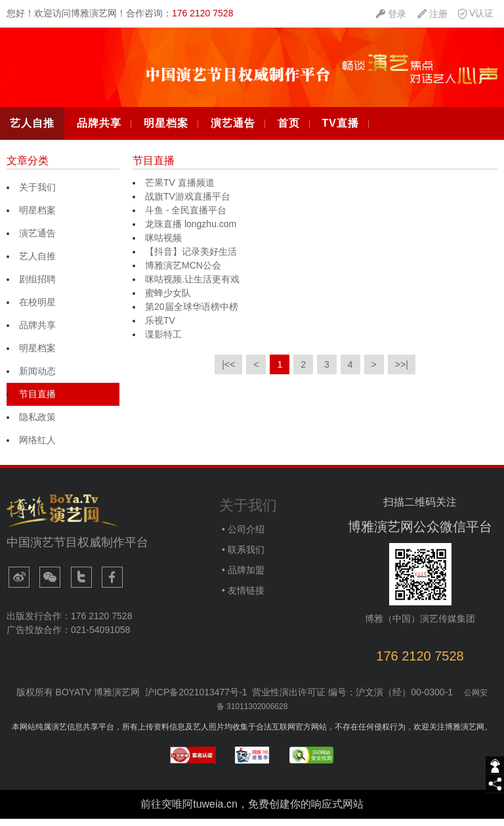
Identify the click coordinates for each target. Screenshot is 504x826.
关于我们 (37, 195)
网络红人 (37, 448)
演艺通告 (233, 131)
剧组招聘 (37, 287)
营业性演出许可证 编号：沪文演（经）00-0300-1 (352, 700)
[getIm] (495, 766)
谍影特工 (163, 342)
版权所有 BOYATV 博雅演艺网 (78, 700)
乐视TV (160, 328)
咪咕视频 (163, 246)
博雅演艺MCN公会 (183, 273)
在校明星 (37, 310)
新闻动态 (37, 379)
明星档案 (166, 131)
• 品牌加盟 (242, 578)
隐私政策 (37, 425)
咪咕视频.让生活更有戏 (192, 287)
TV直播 (340, 131)
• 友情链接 (242, 598)
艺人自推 (32, 131)
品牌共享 (99, 131)
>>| (402, 372)
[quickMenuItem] (391, 14)
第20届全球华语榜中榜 (192, 315)
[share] (495, 784)
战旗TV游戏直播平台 (188, 204)
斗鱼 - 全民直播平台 (186, 218)
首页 (289, 131)
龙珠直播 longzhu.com (191, 232)
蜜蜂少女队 (168, 301)
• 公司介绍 (242, 537)
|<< (228, 372)
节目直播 (37, 402)
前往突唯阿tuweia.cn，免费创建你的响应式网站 (252, 811)
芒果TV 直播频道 (180, 190)
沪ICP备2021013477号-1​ (196, 700)
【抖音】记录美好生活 (191, 259)
